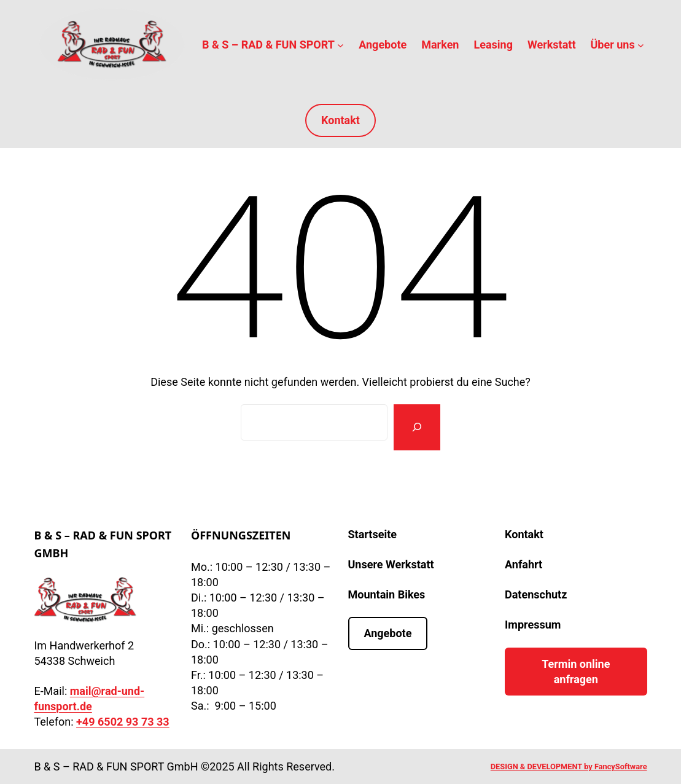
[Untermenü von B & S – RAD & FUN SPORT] (340, 45)
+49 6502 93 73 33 (123, 722)
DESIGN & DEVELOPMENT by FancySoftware (569, 766)
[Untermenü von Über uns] (641, 45)
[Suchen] (417, 427)
